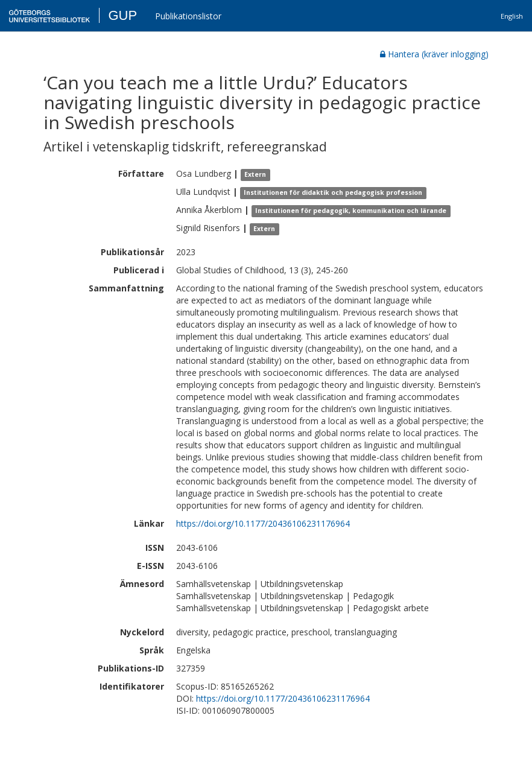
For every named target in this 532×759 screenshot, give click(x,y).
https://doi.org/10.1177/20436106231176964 (263, 523)
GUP (122, 15)
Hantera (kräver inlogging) (434, 54)
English (512, 16)
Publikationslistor (188, 16)
